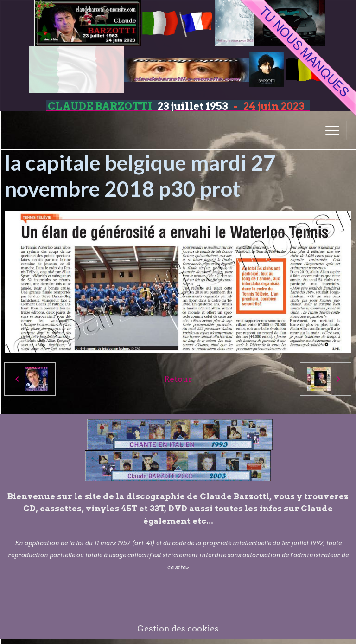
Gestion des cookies (178, 628)
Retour (178, 379)
